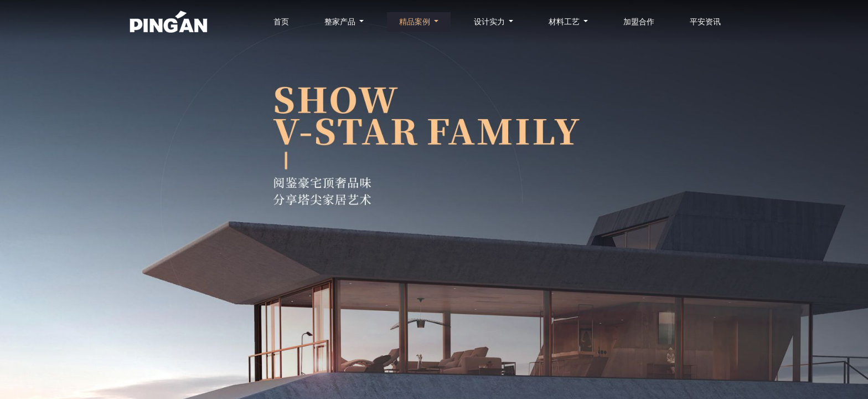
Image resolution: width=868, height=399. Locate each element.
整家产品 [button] (341, 22)
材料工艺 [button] (565, 22)
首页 (281, 22)
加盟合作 (639, 22)
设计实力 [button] (490, 22)
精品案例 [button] (416, 22)
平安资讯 (705, 22)
